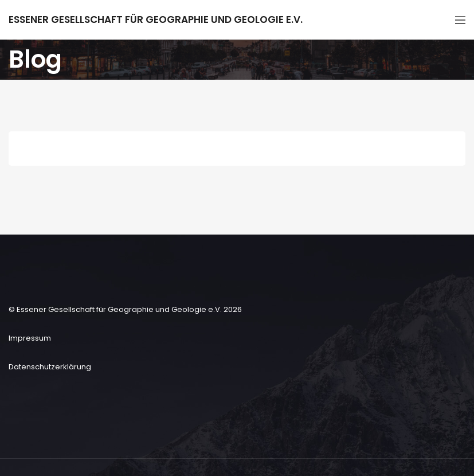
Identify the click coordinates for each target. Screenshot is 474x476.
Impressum (30, 338)
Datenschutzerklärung (50, 367)
